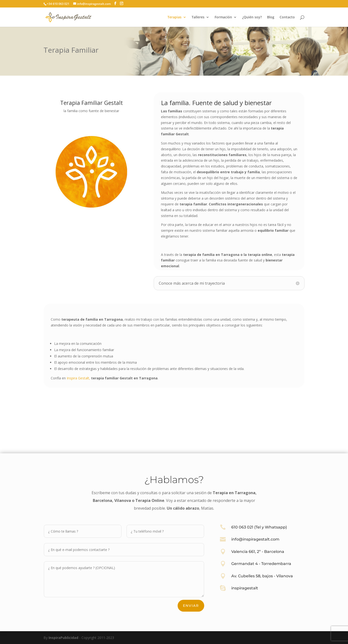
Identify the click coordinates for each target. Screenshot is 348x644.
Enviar (191, 606)
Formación (223, 17)
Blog (271, 17)
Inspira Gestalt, (78, 378)
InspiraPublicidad (63, 638)
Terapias (174, 17)
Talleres (198, 17)
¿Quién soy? (252, 17)
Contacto (287, 17)
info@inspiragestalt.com (255, 539)
